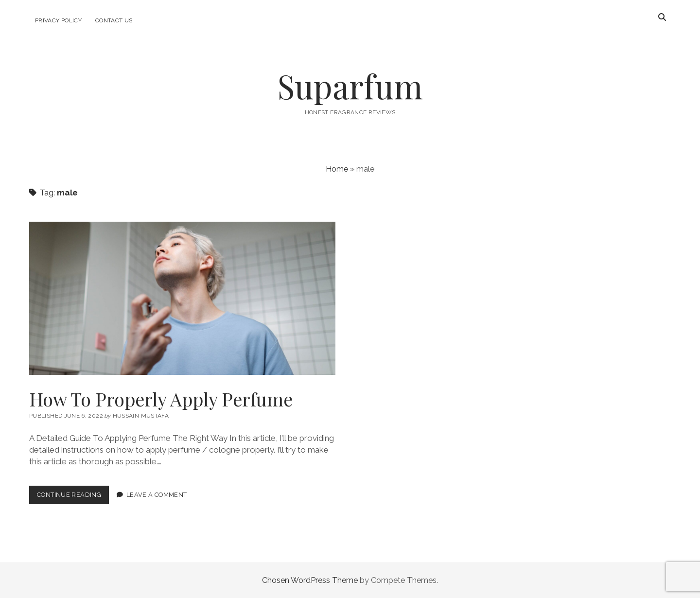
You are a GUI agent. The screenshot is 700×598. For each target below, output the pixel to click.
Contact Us (114, 20)
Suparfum (350, 86)
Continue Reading (73, 497)
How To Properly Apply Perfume (182, 298)
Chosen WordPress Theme (310, 580)
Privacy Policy (58, 20)
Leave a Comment (157, 495)
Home (337, 169)
